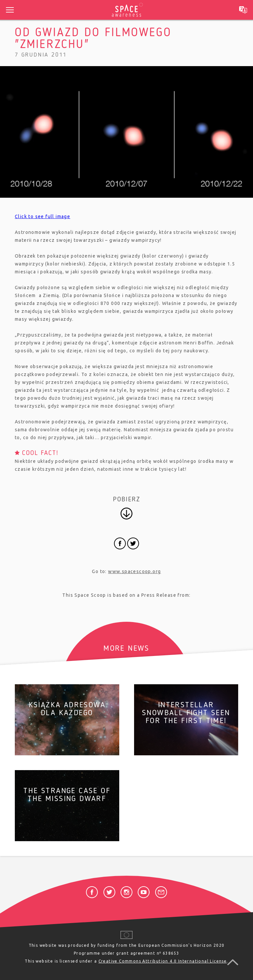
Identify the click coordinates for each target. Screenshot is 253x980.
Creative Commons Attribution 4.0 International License (163, 961)
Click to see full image (42, 216)
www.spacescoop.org (134, 571)
